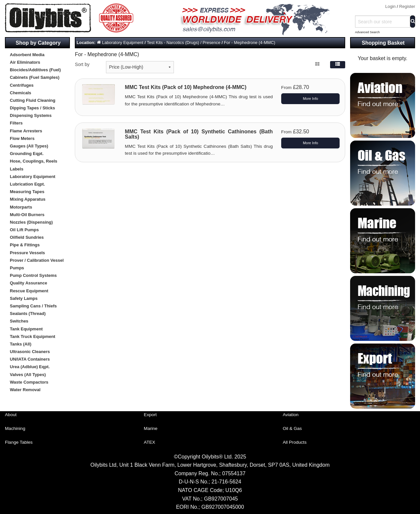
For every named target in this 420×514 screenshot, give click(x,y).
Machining (15, 428)
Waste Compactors (29, 382)
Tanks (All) (21, 344)
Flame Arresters (26, 131)
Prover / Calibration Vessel (37, 260)
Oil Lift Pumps (24, 230)
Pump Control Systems (33, 275)
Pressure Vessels (27, 253)
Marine (151, 428)
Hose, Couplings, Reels (33, 161)
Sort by (82, 64)
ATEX (149, 442)
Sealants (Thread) (28, 313)
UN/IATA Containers (30, 359)
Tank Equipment (26, 329)
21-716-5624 (226, 482)
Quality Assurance (29, 283)
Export (150, 415)
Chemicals (21, 93)
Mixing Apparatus (28, 199)
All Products (295, 442)
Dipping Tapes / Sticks (32, 108)
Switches (19, 321)
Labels (17, 169)
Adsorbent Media (27, 55)
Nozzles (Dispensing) (31, 222)
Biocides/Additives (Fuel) (35, 70)
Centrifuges (22, 85)
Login (390, 6)
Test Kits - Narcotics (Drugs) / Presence (184, 43)
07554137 (234, 473)
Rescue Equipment (29, 291)
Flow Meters (22, 138)
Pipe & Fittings (25, 245)
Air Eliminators (25, 62)
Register (407, 6)
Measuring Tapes (27, 192)
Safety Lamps (24, 298)
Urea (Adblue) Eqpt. (30, 367)
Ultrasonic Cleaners (30, 352)
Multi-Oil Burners (27, 215)
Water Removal (25, 390)
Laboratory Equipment (33, 177)
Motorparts (21, 207)
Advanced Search (367, 32)
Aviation (291, 415)
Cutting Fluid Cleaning (33, 100)
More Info (310, 99)
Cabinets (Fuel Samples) (35, 77)
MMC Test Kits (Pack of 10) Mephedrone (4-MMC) (186, 87)
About (11, 415)
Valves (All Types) (28, 375)
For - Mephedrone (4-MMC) (249, 43)
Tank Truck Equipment (32, 336)
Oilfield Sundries (27, 237)
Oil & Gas (292, 428)
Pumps (17, 268)
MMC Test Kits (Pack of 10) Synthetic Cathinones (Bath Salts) (199, 134)
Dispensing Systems (31, 115)
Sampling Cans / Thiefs (33, 306)
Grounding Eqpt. (27, 154)
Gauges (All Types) (29, 146)
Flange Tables (19, 442)
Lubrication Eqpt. (27, 184)
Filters (16, 123)
